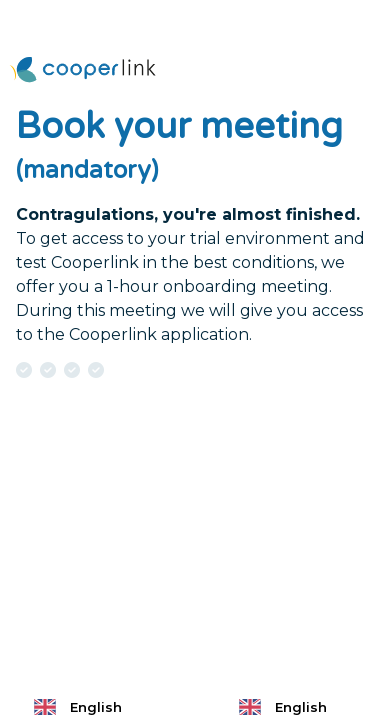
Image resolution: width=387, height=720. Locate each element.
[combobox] (91, 707)
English (76, 707)
